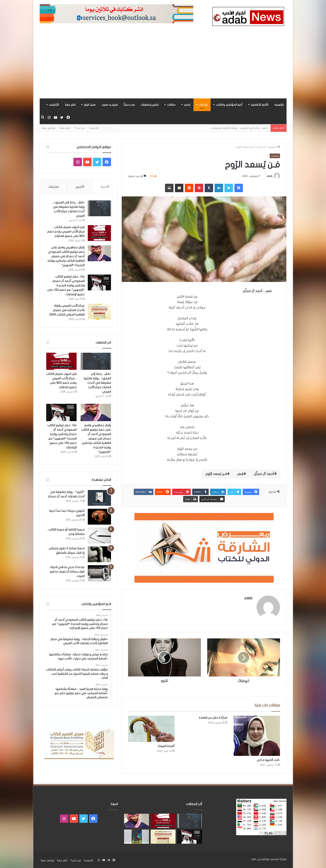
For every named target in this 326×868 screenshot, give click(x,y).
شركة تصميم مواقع (274, 859)
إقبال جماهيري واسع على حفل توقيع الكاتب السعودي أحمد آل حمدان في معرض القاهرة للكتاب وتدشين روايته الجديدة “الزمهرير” (66, 256)
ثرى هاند (256, 859)
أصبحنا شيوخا (166, 746)
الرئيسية (279, 105)
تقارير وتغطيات (150, 105)
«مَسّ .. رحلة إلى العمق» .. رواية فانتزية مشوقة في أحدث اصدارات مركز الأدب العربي (97, 383)
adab (269, 176)
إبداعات (203, 105)
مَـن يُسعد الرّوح (216, 474)
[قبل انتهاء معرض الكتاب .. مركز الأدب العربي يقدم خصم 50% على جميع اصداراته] (99, 233)
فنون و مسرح (110, 105)
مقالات (171, 105)
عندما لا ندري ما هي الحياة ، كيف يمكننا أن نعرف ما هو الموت (67, 572)
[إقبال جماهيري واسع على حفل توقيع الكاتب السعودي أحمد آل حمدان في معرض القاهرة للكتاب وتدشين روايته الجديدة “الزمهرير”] (99, 253)
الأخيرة (105, 187)
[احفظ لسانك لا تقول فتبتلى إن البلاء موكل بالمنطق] (99, 554)
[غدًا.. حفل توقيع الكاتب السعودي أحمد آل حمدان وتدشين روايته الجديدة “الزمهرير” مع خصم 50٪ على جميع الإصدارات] (99, 282)
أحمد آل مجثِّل (264, 474)
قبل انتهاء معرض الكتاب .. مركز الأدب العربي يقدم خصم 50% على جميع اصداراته (66, 232)
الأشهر (80, 187)
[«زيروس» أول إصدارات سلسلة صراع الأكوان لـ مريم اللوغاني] (137, 837)
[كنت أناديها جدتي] (257, 736)
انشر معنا (70, 105)
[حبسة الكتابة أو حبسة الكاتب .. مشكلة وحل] (99, 535)
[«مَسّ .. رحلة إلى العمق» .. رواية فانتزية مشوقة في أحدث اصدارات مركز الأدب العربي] (99, 208)
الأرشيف (54, 105)
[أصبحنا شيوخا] (151, 729)
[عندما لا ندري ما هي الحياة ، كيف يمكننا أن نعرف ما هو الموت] (99, 573)
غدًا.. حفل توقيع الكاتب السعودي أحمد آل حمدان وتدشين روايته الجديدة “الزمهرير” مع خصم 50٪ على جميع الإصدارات (66, 285)
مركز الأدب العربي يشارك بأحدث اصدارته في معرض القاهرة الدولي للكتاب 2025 (67, 310)
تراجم (187, 105)
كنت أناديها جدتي (268, 760)
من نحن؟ (80, 128)
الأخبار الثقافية (260, 105)
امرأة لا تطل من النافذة (213, 718)
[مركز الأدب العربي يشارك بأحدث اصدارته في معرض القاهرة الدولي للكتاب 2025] (99, 312)
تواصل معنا (49, 128)
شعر (240, 474)
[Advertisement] (163, 67)
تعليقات (53, 187)
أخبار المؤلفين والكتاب (229, 105)
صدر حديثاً (129, 105)
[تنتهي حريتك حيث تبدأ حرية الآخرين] (99, 517)
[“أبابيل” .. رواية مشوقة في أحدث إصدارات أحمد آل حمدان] (99, 498)
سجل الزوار (90, 105)
